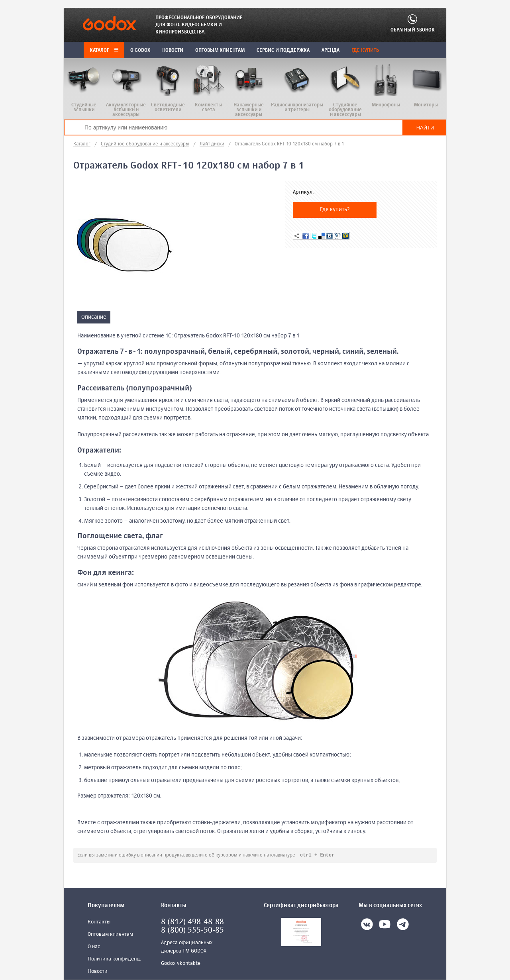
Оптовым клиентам (110, 935)
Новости (98, 972)
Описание (94, 317)
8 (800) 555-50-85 (192, 931)
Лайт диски (212, 144)
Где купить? (335, 210)
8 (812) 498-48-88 (192, 922)
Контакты (99, 922)
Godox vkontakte (181, 964)
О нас (94, 947)
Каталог (104, 51)
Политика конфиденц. (114, 959)
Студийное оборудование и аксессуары (145, 144)
